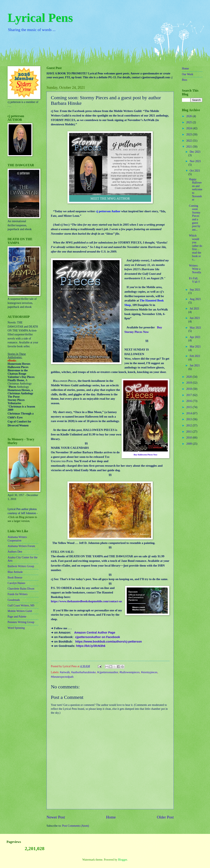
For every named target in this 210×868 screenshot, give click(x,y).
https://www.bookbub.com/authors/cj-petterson (109, 642)
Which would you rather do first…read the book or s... (195, 248)
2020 (189, 377)
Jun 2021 (195, 318)
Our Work (188, 74)
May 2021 (195, 328)
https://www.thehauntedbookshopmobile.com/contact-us (86, 601)
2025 (189, 122)
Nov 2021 (195, 161)
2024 (189, 128)
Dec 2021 (195, 152)
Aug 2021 (195, 299)
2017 (189, 395)
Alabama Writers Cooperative (17, 539)
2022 (189, 141)
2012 (189, 425)
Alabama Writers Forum (21, 546)
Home (111, 817)
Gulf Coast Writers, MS (21, 605)
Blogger (122, 860)
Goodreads (14, 600)
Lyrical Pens (40, 18)
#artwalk (65, 672)
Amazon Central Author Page (95, 633)
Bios (184, 80)
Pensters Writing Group (21, 622)
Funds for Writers (18, 594)
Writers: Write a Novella (195, 269)
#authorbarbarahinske (83, 672)
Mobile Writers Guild (20, 611)
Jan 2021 (195, 365)
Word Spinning (16, 628)
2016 (189, 401)
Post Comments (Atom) (76, 826)
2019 (189, 383)
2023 (189, 134)
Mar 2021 (195, 347)
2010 (189, 438)
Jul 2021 (195, 309)
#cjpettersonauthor (108, 672)
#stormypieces (149, 672)
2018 (189, 389)
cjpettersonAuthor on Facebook (98, 637)
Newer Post (56, 817)
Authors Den (15, 552)
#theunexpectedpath (62, 677)
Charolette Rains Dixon (21, 589)
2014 (189, 413)
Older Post (165, 817)
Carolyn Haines (16, 583)
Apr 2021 (195, 337)
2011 (189, 432)
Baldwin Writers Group (21, 566)
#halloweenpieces (130, 672)
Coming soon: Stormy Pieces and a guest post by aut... (195, 218)
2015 (189, 407)
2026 (189, 116)
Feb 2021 (195, 356)
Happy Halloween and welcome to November (196, 189)
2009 (189, 444)
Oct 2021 (195, 171)
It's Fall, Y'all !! (194, 280)
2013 (189, 419)
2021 (189, 147)
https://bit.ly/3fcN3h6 (91, 646)
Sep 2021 (195, 290)
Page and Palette (17, 617)
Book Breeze (15, 578)
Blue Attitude (15, 572)
